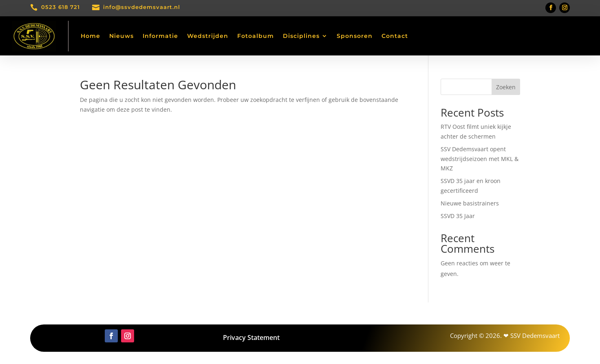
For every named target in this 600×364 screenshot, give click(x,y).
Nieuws (121, 36)
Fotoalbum (256, 36)
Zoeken (506, 87)
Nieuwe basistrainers (470, 203)
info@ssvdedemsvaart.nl (142, 7)
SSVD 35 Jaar (458, 216)
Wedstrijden (208, 36)
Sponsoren (355, 36)
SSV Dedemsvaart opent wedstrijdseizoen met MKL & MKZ (480, 159)
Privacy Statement (251, 338)
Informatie (160, 36)
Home (90, 36)
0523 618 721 (61, 7)
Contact (395, 36)
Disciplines (301, 36)
